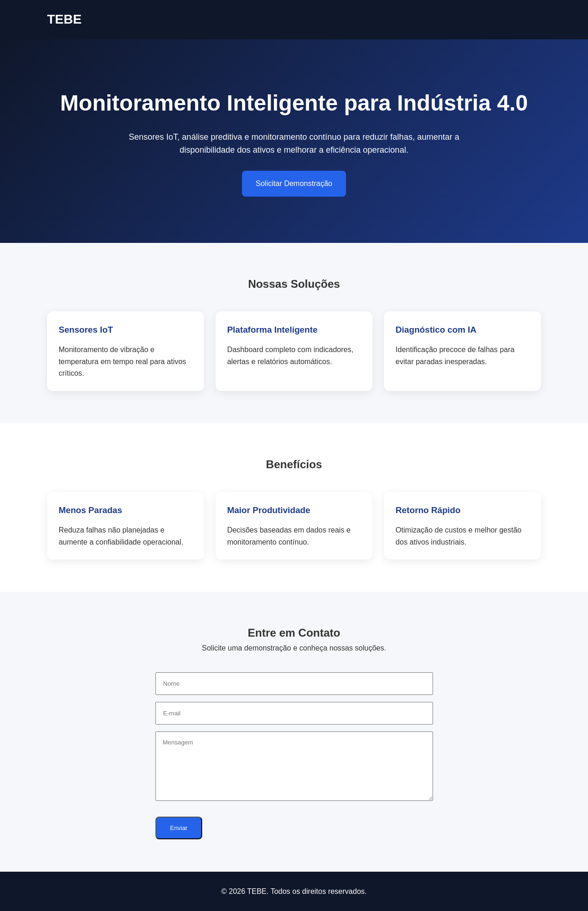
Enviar (179, 828)
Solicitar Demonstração (294, 183)
